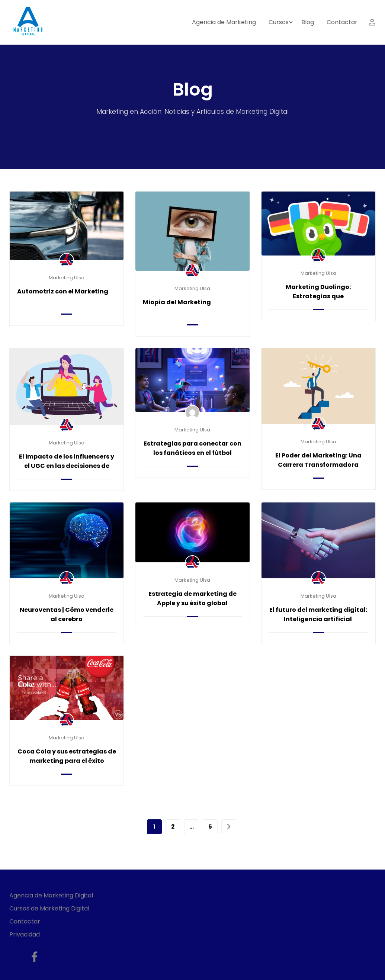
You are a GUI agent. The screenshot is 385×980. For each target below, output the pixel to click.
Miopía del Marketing (177, 302)
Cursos (279, 22)
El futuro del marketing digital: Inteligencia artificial (318, 614)
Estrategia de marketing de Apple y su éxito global (192, 598)
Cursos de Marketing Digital (49, 908)
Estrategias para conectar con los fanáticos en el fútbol (192, 448)
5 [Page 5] (210, 827)
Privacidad (25, 934)
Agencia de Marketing (224, 22)
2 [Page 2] (173, 827)
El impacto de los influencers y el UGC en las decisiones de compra (67, 466)
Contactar (342, 22)
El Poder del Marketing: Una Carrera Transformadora (318, 460)
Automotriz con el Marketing (63, 291)
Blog (308, 22)
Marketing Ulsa (67, 278)
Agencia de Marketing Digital (51, 895)
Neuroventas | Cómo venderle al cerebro (67, 614)
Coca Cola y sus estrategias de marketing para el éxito (67, 756)
